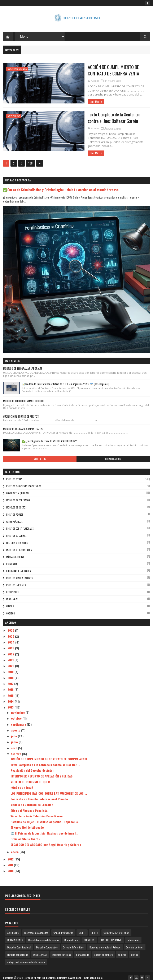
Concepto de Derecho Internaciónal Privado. (40, 796)
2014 (11, 698)
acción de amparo (104, 952)
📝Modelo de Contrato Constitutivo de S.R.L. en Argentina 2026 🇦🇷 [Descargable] (65, 381)
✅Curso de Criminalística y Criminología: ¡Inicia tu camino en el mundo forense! (61, 187)
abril (15, 745)
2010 (11, 868)
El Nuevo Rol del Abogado (27, 824)
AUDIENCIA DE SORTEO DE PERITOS (21, 413)
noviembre (18, 709)
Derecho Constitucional (19, 944)
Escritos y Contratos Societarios (24, 483)
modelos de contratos (18, 497)
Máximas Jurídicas (15, 554)
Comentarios (113, 456)
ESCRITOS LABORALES (16, 582)
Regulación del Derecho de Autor (32, 767)
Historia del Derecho (17, 540)
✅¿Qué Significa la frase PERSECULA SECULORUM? (49, 438)
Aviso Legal (77, 975)
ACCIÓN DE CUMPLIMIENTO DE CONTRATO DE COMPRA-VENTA (107, 71)
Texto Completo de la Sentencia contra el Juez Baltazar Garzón (106, 118)
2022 (11, 651)
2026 (11, 627)
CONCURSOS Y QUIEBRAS (18, 490)
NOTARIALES (12, 561)
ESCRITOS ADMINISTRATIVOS (19, 575)
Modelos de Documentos (19, 547)
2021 (11, 657)
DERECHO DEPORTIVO (111, 937)
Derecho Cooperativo (47, 944)
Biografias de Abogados (18, 568)
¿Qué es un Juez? (22, 784)
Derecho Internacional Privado (105, 944)
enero (15, 849)
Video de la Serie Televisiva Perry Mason (37, 813)
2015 (11, 692)
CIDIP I (82, 930)
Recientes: (40, 456)
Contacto (90, 975)
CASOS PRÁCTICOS (14, 519)
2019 (11, 669)
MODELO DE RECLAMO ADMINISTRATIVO (23, 426)
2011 (11, 862)
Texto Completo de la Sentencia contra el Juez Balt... (45, 762)
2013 (11, 704)
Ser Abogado (83, 952)
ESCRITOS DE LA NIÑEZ (16, 533)
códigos (10, 610)
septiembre (19, 721)
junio (15, 739)
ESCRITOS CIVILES (17, 69)
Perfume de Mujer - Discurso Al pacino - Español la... (45, 819)
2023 (11, 645)
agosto (16, 727)
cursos (10, 603)
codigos (122, 952)
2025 (11, 633)
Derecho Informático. (74, 944)
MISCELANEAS (12, 596)
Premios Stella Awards (25, 836)
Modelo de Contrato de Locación (32, 802)
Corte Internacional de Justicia (44, 937)
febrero (17, 751)
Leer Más (77, 102)
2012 (11, 856)
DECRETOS (89, 937)
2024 (11, 639)
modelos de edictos (16, 505)
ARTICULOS (14, 117)
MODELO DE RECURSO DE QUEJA (30, 779)
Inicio (100, 975)
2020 (11, 663)
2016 (11, 686)
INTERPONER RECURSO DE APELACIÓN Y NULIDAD (41, 773)
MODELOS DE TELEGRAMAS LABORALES (23, 366)
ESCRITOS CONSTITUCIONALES (20, 526)
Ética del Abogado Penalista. (29, 807)
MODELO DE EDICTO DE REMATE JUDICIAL (24, 398)
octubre (17, 715)
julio (14, 733)
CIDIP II (95, 930)
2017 (11, 680)
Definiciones (12, 589)
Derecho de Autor (135, 944)
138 (30, 160)
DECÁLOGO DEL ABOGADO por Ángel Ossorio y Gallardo (46, 842)
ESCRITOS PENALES (15, 511)
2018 (11, 675)
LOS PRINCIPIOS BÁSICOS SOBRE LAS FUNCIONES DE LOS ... (49, 790)
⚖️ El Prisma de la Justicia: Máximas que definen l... (44, 830)
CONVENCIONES (15, 937)
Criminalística (71, 937)
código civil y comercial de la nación (26, 959)
